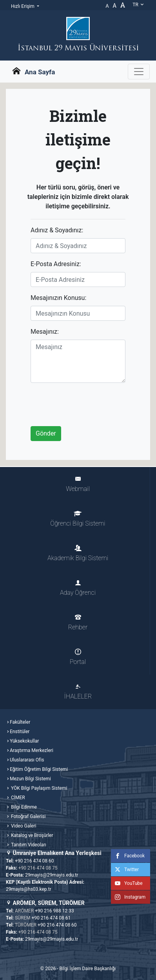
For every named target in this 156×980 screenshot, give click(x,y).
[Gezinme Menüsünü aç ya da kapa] (139, 72)
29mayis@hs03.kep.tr (29, 889)
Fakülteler (20, 722)
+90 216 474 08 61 (51, 918)
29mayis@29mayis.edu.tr (52, 875)
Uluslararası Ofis (27, 760)
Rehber (78, 622)
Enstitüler (20, 732)
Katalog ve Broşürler (32, 835)
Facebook (128, 856)
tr (138, 5)
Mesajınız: (45, 332)
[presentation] (90, 405)
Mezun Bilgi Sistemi (30, 779)
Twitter (125, 870)
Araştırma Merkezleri (32, 750)
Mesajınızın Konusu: (58, 298)
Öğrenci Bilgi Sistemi (78, 519)
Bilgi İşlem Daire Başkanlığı (87, 969)
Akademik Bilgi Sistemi (78, 553)
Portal (78, 657)
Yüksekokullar (24, 741)
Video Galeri (23, 826)
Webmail (78, 484)
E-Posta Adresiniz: (56, 264)
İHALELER (78, 692)
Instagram (128, 897)
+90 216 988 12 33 (54, 911)
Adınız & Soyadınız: (57, 230)
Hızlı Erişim (23, 6)
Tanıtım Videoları (28, 845)
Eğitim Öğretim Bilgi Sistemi (39, 769)
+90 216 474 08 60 (34, 861)
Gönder (46, 433)
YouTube (127, 883)
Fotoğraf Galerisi (28, 816)
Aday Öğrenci (78, 588)
